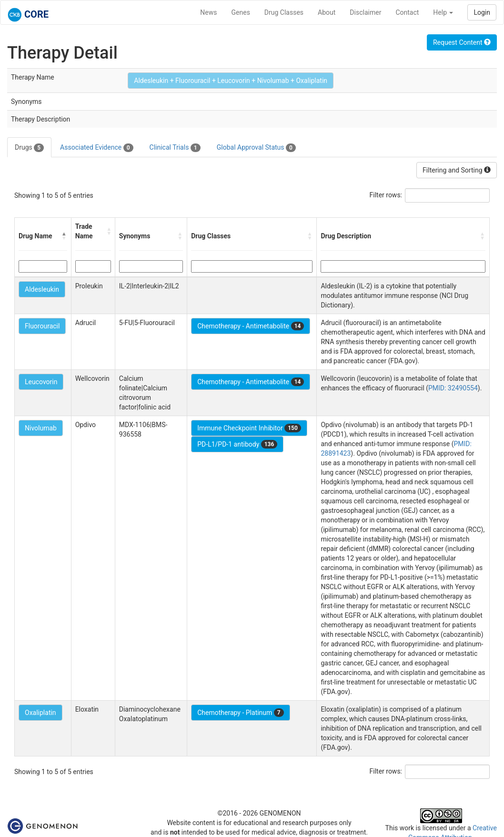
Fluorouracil (42, 326)
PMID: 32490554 (453, 388)
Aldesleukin (42, 289)
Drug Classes (284, 12)
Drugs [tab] (29, 148)
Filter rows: (386, 195)
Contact (407, 12)
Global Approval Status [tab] (256, 148)
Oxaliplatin (40, 713)
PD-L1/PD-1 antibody (237, 444)
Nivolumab (41, 428)
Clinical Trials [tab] (175, 148)
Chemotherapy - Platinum (240, 713)
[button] (64, 236)
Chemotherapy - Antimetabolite (251, 326)
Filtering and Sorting (457, 170)
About (327, 12)
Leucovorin (41, 382)
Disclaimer (365, 12)
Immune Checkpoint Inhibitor (249, 428)
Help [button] (443, 12)
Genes (241, 12)
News (208, 12)
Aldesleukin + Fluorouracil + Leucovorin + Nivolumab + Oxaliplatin (231, 81)
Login (482, 12)
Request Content (462, 42)
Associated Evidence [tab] (96, 148)
